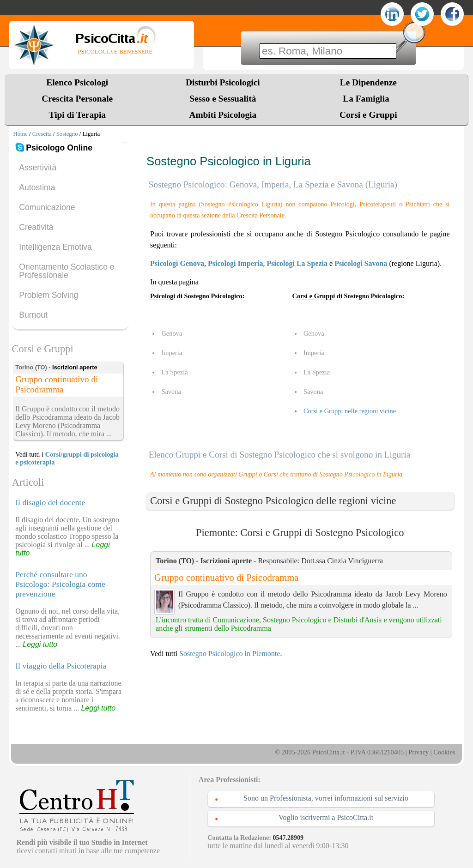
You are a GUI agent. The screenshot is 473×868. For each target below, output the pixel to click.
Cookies (444, 752)
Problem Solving (49, 295)
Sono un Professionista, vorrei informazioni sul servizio (326, 798)
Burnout (33, 315)
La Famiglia (368, 99)
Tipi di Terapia (77, 115)
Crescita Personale (77, 99)
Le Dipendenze (368, 82)
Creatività (36, 227)
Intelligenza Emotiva (55, 247)
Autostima (37, 187)
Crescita (42, 134)
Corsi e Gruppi (368, 115)
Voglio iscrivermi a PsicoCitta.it (326, 817)
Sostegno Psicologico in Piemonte (230, 654)
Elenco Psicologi (77, 82)
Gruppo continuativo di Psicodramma (226, 577)
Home (20, 134)
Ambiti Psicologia (223, 115)
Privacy (418, 752)
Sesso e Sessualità (223, 99)
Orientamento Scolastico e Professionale (67, 271)
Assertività (38, 168)
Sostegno (67, 134)
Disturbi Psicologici (223, 82)
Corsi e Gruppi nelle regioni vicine (350, 411)
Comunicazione (47, 207)
